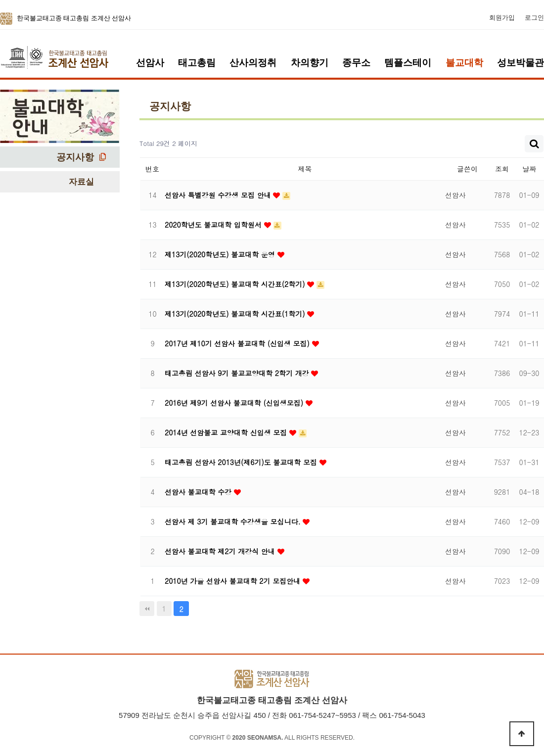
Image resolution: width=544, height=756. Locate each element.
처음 (147, 609)
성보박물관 (521, 63)
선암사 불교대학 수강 (199, 492)
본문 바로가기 (0, 0)
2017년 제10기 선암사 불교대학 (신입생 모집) (238, 343)
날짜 (529, 169)
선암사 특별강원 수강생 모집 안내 (219, 195)
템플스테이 (408, 63)
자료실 (81, 182)
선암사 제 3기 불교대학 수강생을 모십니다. (234, 521)
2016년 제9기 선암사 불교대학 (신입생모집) (235, 403)
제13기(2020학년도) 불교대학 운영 (221, 254)
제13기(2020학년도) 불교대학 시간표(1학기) (236, 314)
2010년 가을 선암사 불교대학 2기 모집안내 (234, 581)
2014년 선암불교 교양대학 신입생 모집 (227, 432)
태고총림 (197, 63)
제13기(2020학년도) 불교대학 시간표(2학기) (236, 284)
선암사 (150, 63)
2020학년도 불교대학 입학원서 (214, 225)
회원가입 (502, 18)
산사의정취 (253, 63)
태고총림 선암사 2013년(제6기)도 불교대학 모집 (242, 462)
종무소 (356, 63)
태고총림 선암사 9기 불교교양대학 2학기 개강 (238, 373)
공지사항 (75, 157)
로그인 (534, 18)
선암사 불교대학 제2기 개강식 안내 (221, 551)
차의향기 (310, 63)
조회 (502, 169)
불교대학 (464, 63)
